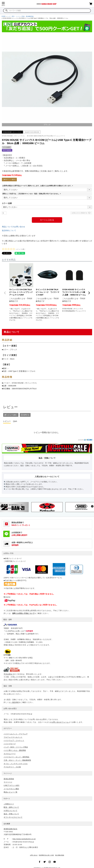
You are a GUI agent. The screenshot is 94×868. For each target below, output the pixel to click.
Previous (2, 506)
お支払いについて (10, 811)
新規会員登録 (9, 779)
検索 (7, 11)
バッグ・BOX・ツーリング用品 (16, 747)
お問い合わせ (34, 855)
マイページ (8, 773)
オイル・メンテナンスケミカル (16, 764)
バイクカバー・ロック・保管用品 (16, 757)
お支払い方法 (8, 553)
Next (92, 506)
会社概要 (7, 824)
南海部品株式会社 (10, 829)
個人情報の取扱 (60, 855)
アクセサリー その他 (12, 767)
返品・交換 (8, 686)
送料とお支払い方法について (23, 613)
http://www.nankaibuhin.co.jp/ (24, 839)
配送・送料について (11, 807)
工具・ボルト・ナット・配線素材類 (17, 760)
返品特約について (9, 230)
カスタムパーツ (10, 754)
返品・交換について (11, 814)
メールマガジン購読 (11, 789)
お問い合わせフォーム (60, 722)
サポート (7, 799)
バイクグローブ (10, 744)
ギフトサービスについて (13, 817)
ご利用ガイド (9, 804)
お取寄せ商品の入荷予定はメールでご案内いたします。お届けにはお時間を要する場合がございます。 (38, 186)
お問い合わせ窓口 (10, 709)
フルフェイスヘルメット (13, 737)
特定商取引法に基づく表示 (46, 855)
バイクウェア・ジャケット (14, 741)
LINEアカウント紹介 (12, 785)
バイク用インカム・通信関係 (15, 750)
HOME (3, 16)
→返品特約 (15, 702)
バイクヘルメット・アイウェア (16, 734)
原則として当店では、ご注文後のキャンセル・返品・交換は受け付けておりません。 (32, 194)
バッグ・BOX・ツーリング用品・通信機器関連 (20, 16)
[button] (5, 293)
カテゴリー (8, 728)
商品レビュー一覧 (10, 792)
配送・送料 (8, 620)
